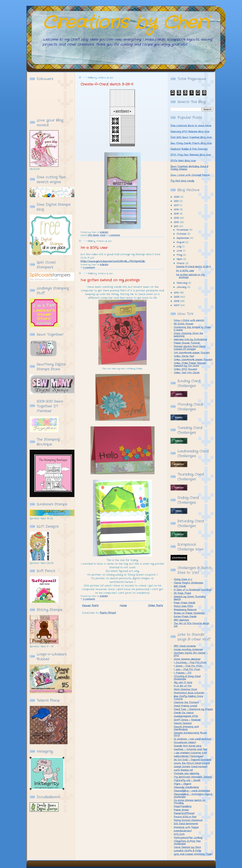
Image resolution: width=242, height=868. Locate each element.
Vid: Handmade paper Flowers (192, 353)
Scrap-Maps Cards (185, 617)
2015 (177, 214)
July (179, 247)
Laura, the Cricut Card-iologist (192, 763)
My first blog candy (182, 181)
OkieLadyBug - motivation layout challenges (193, 796)
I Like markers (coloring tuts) (190, 753)
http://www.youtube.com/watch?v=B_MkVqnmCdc (113, 261)
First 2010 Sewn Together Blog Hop (191, 137)
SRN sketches (181, 620)
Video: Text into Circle (187, 373)
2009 (177, 297)
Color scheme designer (187, 659)
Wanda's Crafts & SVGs (187, 851)
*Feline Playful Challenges (188, 583)
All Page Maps (182, 593)
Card (103, 235)
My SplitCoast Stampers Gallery (193, 777)
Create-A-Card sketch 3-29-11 (107, 84)
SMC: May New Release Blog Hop (191, 155)
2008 (177, 301)
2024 (177, 197)
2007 (177, 305)
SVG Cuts (179, 834)
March (181, 263)
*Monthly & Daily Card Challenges (187, 678)
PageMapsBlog (183, 806)
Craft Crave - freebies (187, 720)
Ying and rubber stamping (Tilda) (193, 854)
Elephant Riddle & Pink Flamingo (189, 149)
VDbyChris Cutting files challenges (187, 843)
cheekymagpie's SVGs (186, 716)
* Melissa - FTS (182, 673)
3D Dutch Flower (184, 324)
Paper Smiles (181, 810)
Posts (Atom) (108, 613)
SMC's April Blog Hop (183, 161)
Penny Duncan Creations (188, 820)
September (183, 238)
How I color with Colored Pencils (190, 175)
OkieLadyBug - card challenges (192, 791)
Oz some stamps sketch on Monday (189, 802)
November (183, 230)
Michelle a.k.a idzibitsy (186, 774)
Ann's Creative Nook (185, 689)
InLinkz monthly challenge (188, 650)
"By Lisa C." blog (183, 683)
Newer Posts (90, 606)
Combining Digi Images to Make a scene (192, 329)
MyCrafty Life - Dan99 (187, 780)
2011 (177, 226)
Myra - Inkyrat (182, 784)
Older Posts (156, 606)
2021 (177, 201)
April (180, 259)
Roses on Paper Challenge (189, 613)
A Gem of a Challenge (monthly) (193, 590)
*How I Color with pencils (189, 320)
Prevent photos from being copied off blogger (190, 348)
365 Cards (180, 586)
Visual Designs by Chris (187, 847)
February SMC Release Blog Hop (190, 132)
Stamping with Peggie (186, 827)
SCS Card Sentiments (186, 824)
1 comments (114, 235)
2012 (177, 222)
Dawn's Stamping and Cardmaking (186, 728)
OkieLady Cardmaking (186, 787)
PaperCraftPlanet (184, 813)
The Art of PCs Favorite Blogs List (191, 625)
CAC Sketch (93, 235)
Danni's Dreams (183, 723)
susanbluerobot (183, 831)
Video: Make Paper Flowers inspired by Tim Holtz (190, 364)
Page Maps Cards (184, 603)
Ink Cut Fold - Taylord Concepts (193, 760)
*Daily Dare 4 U (183, 579)
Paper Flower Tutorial (187, 343)
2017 (177, 205)
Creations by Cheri (126, 23)
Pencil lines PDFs (183, 606)
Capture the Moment (186, 702)
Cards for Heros (184, 713)
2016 (177, 210)
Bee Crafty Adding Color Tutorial (188, 698)
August (181, 242)
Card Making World (185, 706)
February (182, 283)
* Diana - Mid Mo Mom (188, 666)
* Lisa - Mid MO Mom (187, 669)
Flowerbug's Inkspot (185, 742)
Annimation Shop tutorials (189, 693)
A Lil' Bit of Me (183, 686)
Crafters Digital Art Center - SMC (191, 654)
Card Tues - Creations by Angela (193, 709)
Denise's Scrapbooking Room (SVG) (190, 734)
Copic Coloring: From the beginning (188, 335)
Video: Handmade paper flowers (193, 360)
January (182, 287)
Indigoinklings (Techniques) (189, 756)
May (180, 255)
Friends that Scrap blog (188, 746)
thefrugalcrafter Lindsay (188, 838)
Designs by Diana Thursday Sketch (190, 598)
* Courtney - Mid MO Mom (190, 663)
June (180, 251)
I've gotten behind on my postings (110, 280)
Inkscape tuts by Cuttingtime (190, 340)
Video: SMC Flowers (185, 369)
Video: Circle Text (184, 356)
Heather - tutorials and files (190, 749)
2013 (177, 218)
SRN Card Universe (185, 646)
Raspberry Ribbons (185, 610)
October (182, 234)
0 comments (89, 268)
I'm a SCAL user (94, 248)
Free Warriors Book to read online (191, 126)
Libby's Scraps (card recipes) (191, 767)
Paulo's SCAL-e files (185, 817)
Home (123, 606)
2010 (177, 293)
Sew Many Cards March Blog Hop (191, 143)
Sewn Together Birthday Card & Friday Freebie (189, 168)
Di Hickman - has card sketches (192, 739)
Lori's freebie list (183, 770)
